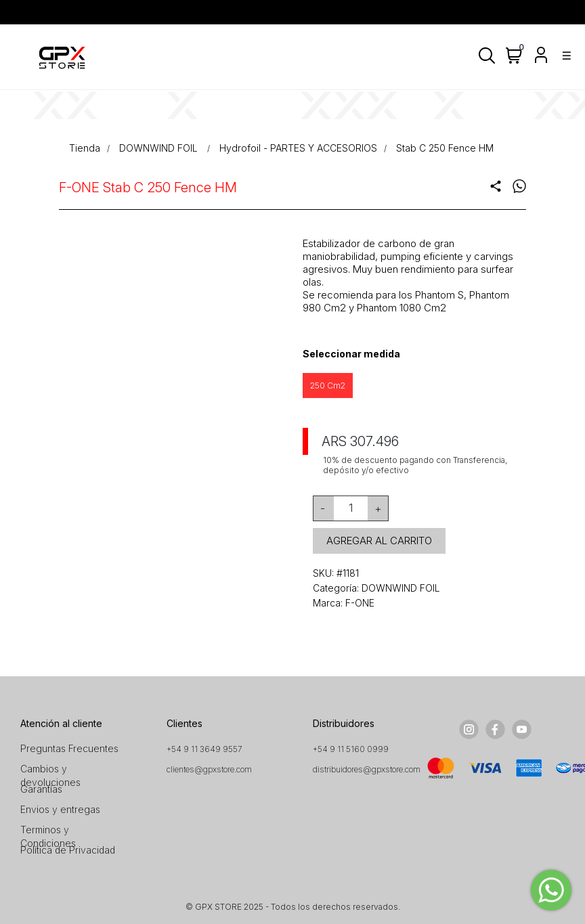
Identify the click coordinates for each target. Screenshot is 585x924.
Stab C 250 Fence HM (445, 148)
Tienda (85, 148)
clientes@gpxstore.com (209, 769)
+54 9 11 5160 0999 (351, 749)
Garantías (41, 789)
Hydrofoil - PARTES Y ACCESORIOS (298, 148)
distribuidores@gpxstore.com (367, 769)
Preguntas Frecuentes (69, 748)
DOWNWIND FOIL (160, 148)
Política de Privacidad (68, 850)
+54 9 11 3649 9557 (204, 749)
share (496, 186)
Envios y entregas (60, 809)
